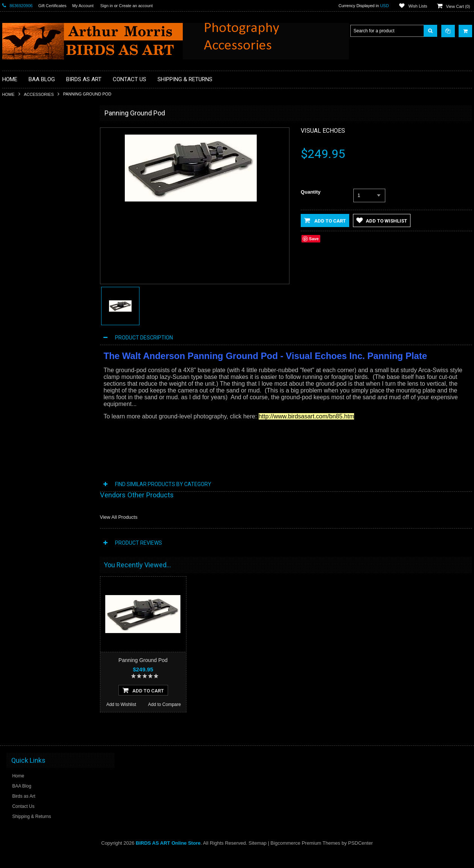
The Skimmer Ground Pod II (46, 460)
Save (314, 239)
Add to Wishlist (23, 517)
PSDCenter (360, 857)
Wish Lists (418, 6)
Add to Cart (325, 220)
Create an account (136, 6)
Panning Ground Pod (143, 660)
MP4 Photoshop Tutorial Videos (38, 283)
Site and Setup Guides (29, 321)
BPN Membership (24, 194)
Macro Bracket (21, 143)
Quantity (311, 192)
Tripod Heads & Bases (29, 334)
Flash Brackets (22, 258)
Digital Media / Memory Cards (36, 245)
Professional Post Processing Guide (43, 156)
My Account (83, 6)
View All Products (119, 517)
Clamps (14, 220)
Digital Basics (20, 232)
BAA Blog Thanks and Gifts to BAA (42, 169)
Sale (11, 347)
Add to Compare (67, 517)
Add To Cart (143, 704)
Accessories (39, 94)
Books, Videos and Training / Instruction (46, 182)
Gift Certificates (52, 6)
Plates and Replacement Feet (36, 296)
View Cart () (458, 6)
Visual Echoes (323, 131)
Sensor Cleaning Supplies (33, 309)
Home (8, 94)
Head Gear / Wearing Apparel (36, 271)
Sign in (107, 6)
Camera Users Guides (29, 207)
